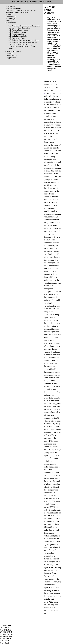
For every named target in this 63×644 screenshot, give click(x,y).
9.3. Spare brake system (17, 32)
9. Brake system (10, 23)
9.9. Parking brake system (18, 44)
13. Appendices (10, 58)
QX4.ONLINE (6, 626)
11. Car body (9, 54)
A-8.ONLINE (5, 630)
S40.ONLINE (5, 628)
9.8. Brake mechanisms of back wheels (23, 42)
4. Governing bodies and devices (16, 12)
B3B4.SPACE (5, 641)
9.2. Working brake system (18, 30)
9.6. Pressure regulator (17, 38)
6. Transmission (10, 17)
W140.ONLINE (6, 636)
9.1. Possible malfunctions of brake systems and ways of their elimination (24, 27)
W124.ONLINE (6, 632)
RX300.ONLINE (7, 634)
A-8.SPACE (5, 643)
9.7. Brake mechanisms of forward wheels (24, 40)
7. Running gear (10, 19)
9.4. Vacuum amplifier (17, 34)
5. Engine (8, 14)
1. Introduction (10, 6)
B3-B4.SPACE (6, 639)
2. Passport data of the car (14, 8)
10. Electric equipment (13, 51)
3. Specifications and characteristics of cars (20, 10)
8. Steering (8, 21)
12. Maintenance (11, 56)
